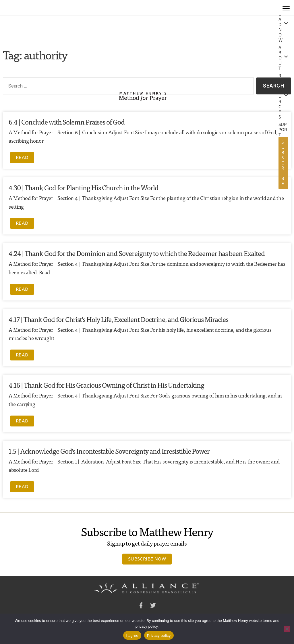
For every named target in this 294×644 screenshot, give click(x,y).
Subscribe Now (147, 559)
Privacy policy (159, 636)
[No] (287, 629)
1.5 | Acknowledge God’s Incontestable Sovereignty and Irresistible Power (109, 451)
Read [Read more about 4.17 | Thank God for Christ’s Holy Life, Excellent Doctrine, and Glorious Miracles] (22, 355)
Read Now (281, 25)
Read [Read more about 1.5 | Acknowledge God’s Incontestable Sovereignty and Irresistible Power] (22, 486)
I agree (132, 636)
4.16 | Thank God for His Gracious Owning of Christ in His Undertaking (106, 385)
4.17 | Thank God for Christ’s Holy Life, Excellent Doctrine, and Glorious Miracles (118, 319)
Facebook (141, 606)
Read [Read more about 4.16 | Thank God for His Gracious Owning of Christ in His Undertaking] (22, 421)
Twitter (153, 606)
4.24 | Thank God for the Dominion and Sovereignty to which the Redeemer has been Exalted (137, 253)
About (280, 58)
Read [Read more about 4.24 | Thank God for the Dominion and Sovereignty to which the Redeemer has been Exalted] (22, 289)
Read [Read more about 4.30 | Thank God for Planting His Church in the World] (22, 223)
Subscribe (283, 163)
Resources (280, 96)
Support (283, 130)
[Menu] (286, 8)
